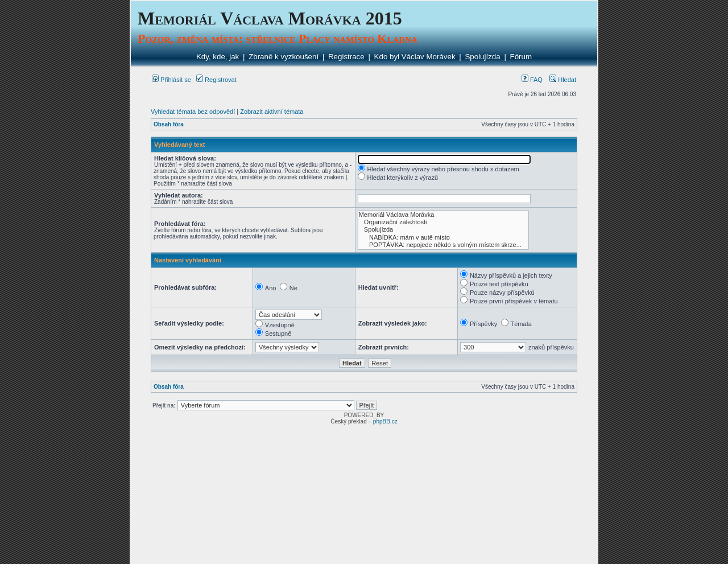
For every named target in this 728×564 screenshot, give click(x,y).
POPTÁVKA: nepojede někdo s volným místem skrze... (443, 245)
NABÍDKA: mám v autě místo (443, 238)
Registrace (346, 57)
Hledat (563, 80)
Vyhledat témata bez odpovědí (193, 112)
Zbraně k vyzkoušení (284, 57)
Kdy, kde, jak (218, 57)
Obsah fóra (169, 124)
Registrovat (216, 80)
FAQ (532, 80)
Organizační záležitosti (443, 222)
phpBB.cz (385, 421)
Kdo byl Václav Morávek (415, 57)
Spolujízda (482, 57)
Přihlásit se (171, 80)
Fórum (521, 57)
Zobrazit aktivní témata (272, 112)
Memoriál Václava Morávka (443, 215)
